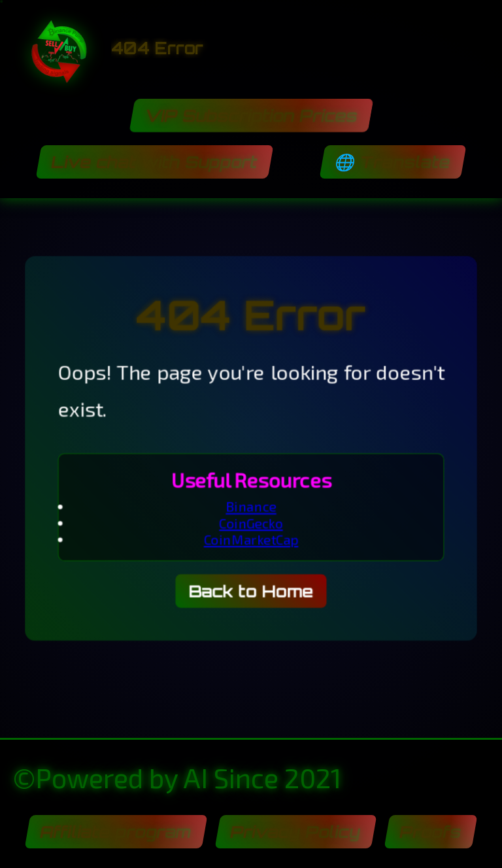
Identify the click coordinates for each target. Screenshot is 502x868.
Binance (251, 507)
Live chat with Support (155, 162)
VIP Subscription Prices (251, 115)
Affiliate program (116, 832)
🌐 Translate (393, 162)
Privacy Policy (295, 832)
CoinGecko (251, 524)
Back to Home (251, 592)
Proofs (430, 832)
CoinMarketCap (251, 540)
